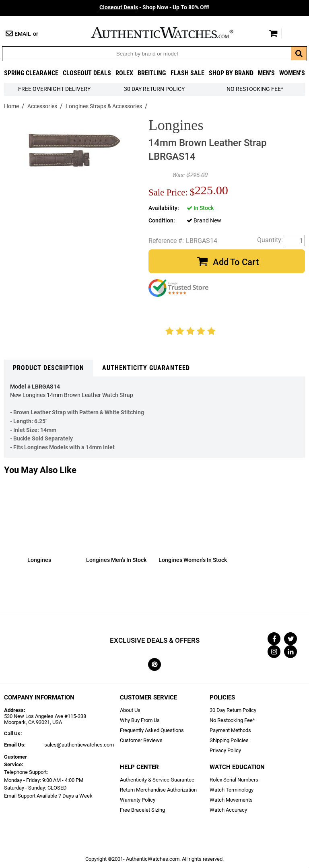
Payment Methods (230, 730)
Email (23, 34)
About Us (130, 710)
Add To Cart (236, 262)
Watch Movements (231, 800)
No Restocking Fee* (255, 89)
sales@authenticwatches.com (79, 745)
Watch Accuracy (228, 810)
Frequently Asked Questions (152, 730)
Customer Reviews (141, 740)
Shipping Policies (229, 740)
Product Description (48, 368)
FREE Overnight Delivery (54, 89)
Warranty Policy (138, 800)
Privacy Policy (225, 750)
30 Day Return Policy (233, 710)
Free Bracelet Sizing (142, 810)
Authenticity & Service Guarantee (157, 780)
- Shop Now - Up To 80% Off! (154, 7)
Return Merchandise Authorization (158, 790)
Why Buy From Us (140, 720)
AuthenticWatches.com (171, 33)
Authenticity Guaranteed (146, 368)
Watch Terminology (232, 790)
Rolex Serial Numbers (234, 780)
